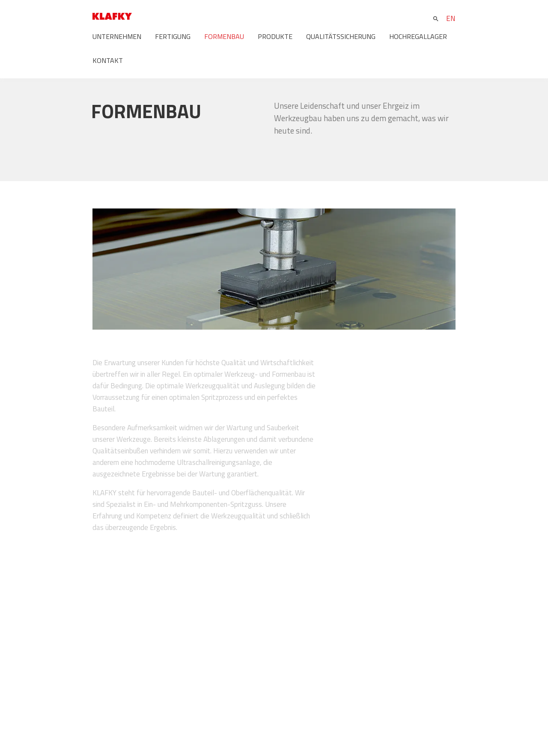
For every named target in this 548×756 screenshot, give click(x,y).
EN (451, 18)
